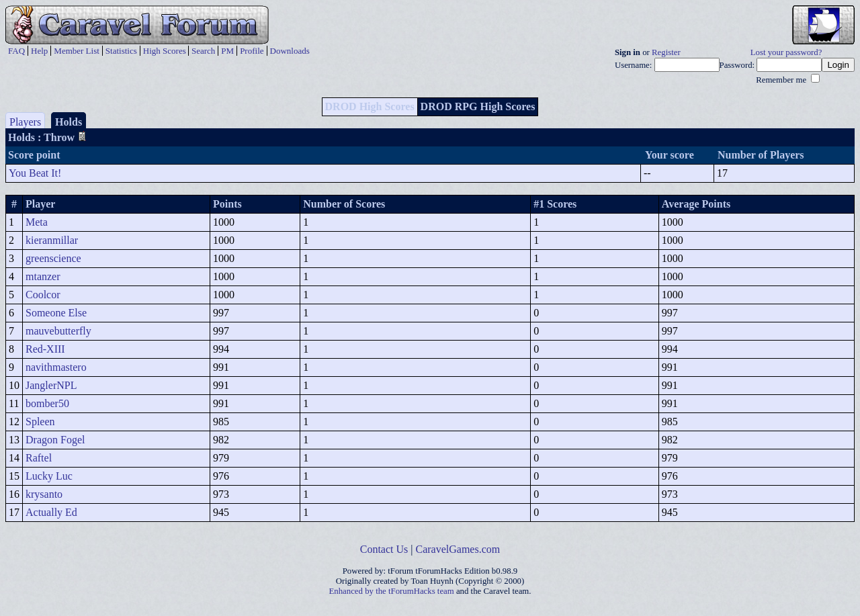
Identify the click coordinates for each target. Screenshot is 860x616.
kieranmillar (52, 240)
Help (39, 51)
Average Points (696, 204)
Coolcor (43, 295)
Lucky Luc (49, 476)
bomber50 (47, 403)
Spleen (40, 422)
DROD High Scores (370, 106)
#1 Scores (555, 204)
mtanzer (43, 276)
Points (227, 204)
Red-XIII (45, 349)
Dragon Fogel (55, 440)
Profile (252, 51)
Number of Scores (344, 204)
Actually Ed (51, 512)
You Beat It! (35, 173)
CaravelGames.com (458, 549)
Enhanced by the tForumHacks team (392, 591)
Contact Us (384, 549)
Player (40, 204)
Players (25, 122)
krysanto (44, 494)
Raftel (39, 458)
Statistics (121, 51)
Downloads (290, 51)
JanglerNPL (51, 385)
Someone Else (56, 313)
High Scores (165, 51)
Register (666, 52)
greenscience (53, 258)
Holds (69, 122)
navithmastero (56, 367)
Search (203, 51)
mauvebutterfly (58, 331)
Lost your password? (786, 52)
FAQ (16, 51)
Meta (37, 222)
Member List (77, 51)
